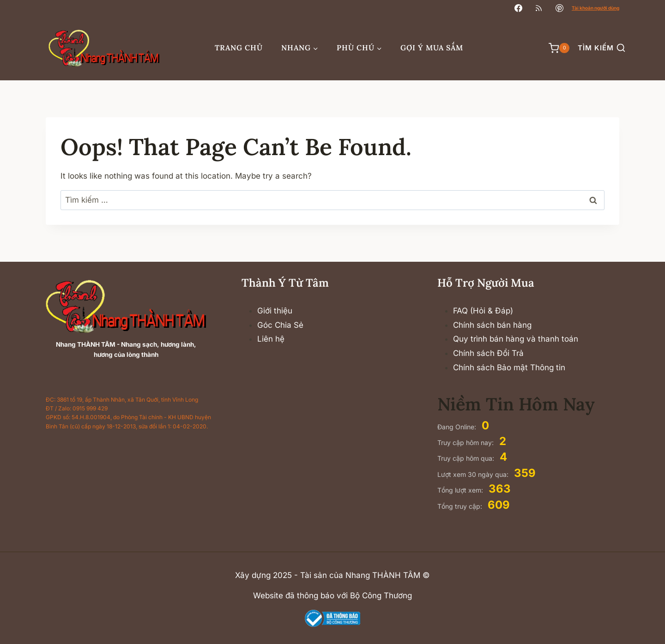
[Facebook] (519, 8)
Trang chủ (239, 48)
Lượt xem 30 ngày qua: (474, 474)
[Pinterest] (559, 8)
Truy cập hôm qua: (467, 458)
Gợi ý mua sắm (432, 48)
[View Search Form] (602, 48)
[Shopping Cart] (554, 48)
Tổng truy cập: (461, 506)
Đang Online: (458, 427)
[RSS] (539, 8)
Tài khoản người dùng (595, 8)
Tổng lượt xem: (461, 490)
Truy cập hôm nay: (466, 442)
